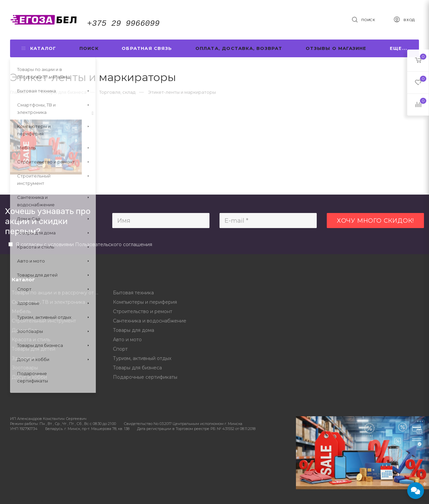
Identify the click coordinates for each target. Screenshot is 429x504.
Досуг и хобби (29, 377)
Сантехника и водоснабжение (150, 321)
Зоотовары (25, 368)
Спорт (120, 349)
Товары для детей (34, 349)
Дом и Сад (24, 330)
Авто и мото (127, 340)
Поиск (89, 48)
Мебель (21, 311)
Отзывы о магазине (336, 48)
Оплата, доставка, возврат (239, 48)
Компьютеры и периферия (145, 302)
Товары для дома (134, 330)
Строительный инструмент (44, 321)
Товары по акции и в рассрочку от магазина (57, 293)
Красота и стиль (31, 340)
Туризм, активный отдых (142, 358)
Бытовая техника (133, 293)
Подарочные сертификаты (145, 377)
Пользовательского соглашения (114, 244)
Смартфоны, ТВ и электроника (48, 302)
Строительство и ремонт (143, 311)
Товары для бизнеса (137, 368)
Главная (19, 92)
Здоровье (23, 358)
